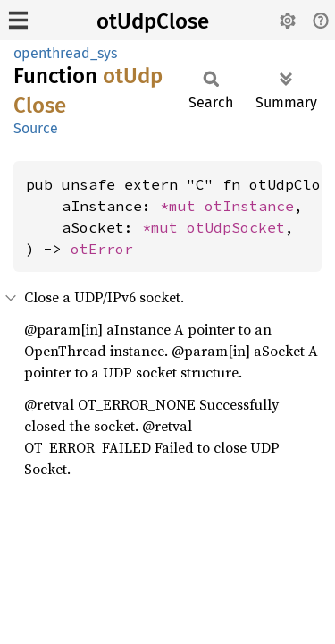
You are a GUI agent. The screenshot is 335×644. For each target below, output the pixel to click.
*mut (182, 206)
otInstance (249, 206)
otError (102, 249)
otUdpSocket (236, 227)
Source (36, 128)
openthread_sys (65, 53)
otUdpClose (153, 21)
